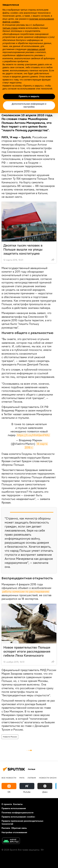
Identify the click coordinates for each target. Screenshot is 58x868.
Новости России (10, 737)
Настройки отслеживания (14, 832)
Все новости (9, 778)
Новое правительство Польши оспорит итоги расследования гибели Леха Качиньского (27, 651)
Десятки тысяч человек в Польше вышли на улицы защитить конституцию (23, 249)
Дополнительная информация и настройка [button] (29, 105)
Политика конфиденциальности (17, 813)
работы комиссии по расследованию (26, 591)
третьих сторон (10, 28)
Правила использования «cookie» (18, 817)
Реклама (6, 828)
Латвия (32, 778)
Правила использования (14, 808)
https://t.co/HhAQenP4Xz (33, 435)
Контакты (18, 804)
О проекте (7, 804)
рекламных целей (36, 49)
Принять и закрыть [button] (29, 96)
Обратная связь (19, 828)
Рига (22, 778)
